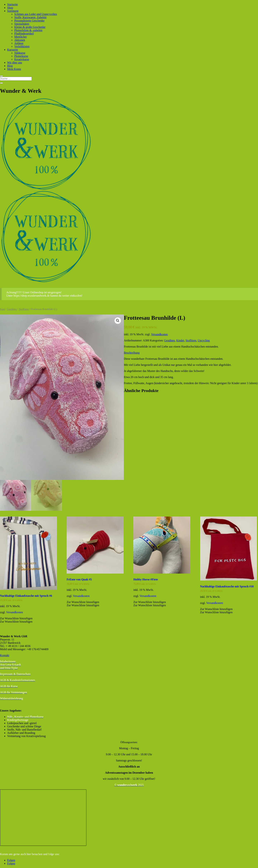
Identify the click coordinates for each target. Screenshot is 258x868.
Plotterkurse (21, 56)
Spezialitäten (22, 24)
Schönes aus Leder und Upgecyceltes (36, 14)
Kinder (180, 340)
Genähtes (12, 309)
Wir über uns (15, 63)
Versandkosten (159, 334)
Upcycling (204, 340)
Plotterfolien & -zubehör (28, 30)
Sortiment (13, 11)
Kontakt (5, 655)
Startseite (13, 4)
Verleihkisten (22, 46)
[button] (118, 321)
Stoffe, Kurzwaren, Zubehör (30, 17)
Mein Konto (14, 69)
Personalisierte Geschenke (29, 21)
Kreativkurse (22, 59)
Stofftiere (24, 309)
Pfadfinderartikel (24, 33)
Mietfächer (21, 37)
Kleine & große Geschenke (30, 27)
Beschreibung (132, 353)
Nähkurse (20, 53)
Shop (10, 8)
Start (3, 309)
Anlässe (19, 43)
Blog (10, 66)
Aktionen (20, 40)
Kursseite (13, 50)
